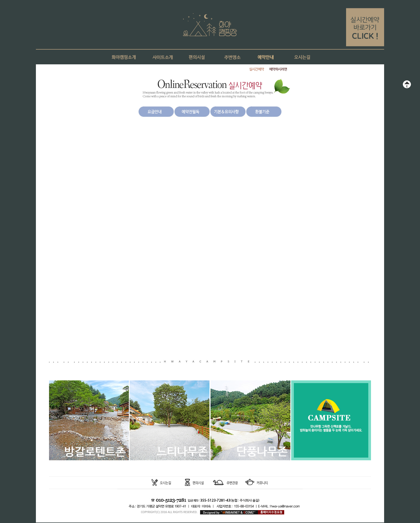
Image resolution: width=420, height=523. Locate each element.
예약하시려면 (278, 69)
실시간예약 (256, 69)
